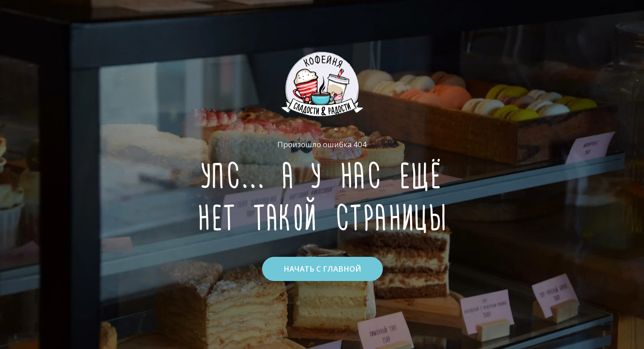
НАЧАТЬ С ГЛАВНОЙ (322, 269)
